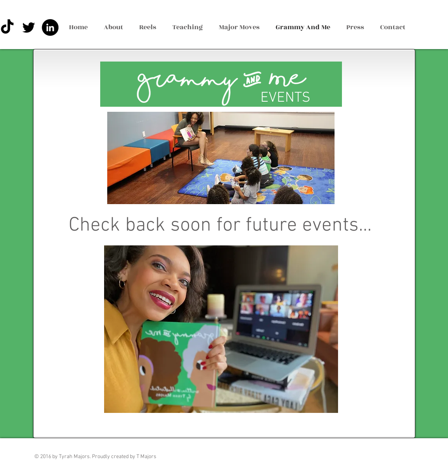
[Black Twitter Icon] (29, 27)
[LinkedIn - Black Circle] (50, 27)
